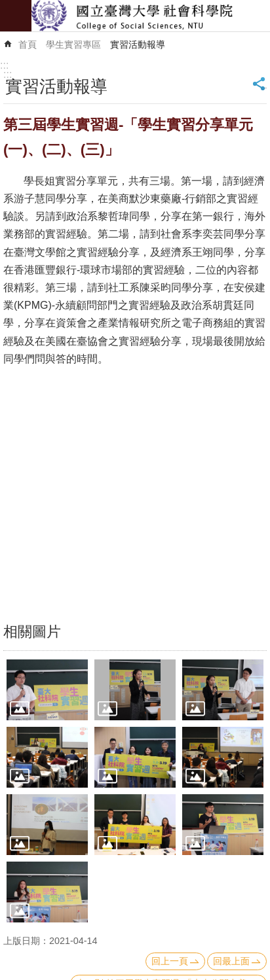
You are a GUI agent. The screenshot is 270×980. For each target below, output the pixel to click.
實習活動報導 (138, 44)
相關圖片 (32, 632)
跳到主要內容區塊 (7, 7)
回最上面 (231, 961)
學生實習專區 (73, 44)
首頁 (28, 44)
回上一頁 (170, 961)
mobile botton (16, 16)
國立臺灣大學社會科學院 (151, 16)
